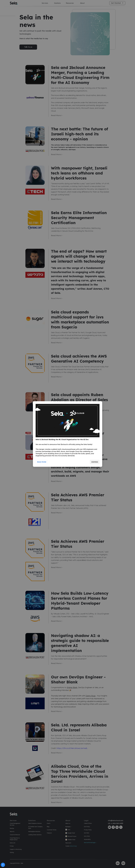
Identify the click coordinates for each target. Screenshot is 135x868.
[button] (3, 865)
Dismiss (95, 462)
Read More (42, 462)
